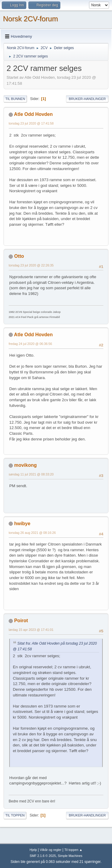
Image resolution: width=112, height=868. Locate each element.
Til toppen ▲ (73, 850)
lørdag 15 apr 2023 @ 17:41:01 (31, 630)
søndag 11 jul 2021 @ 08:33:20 (31, 474)
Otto (19, 256)
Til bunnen (15, 99)
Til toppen (15, 815)
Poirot (21, 621)
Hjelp (33, 850)
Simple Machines (70, 856)
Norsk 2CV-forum (30, 19)
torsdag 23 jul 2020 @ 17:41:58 (31, 123)
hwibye (22, 524)
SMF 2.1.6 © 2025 (43, 856)
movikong (25, 465)
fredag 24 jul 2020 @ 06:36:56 (30, 344)
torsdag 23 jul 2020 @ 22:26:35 (31, 265)
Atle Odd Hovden (33, 114)
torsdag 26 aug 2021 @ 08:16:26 (32, 533)
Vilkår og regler (50, 850)
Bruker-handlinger (87, 99)
